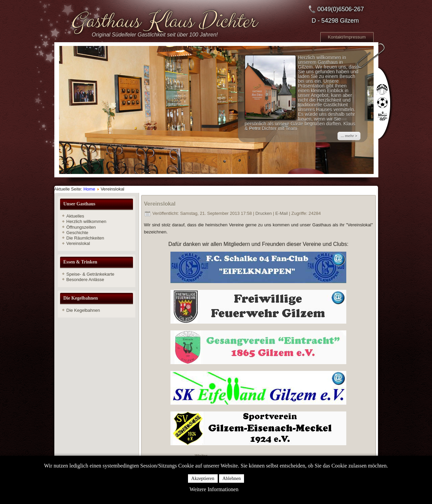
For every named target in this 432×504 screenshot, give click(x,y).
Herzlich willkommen (86, 221)
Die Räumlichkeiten (85, 238)
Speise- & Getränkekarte (90, 274)
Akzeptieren (203, 478)
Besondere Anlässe (85, 280)
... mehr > (349, 136)
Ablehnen (232, 478)
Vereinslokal (78, 243)
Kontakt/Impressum (347, 37)
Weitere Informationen (214, 489)
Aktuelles (75, 216)
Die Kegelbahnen (83, 310)
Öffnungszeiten (81, 227)
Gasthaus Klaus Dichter (163, 21)
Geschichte (77, 233)
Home (89, 189)
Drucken (264, 213)
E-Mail (282, 213)
